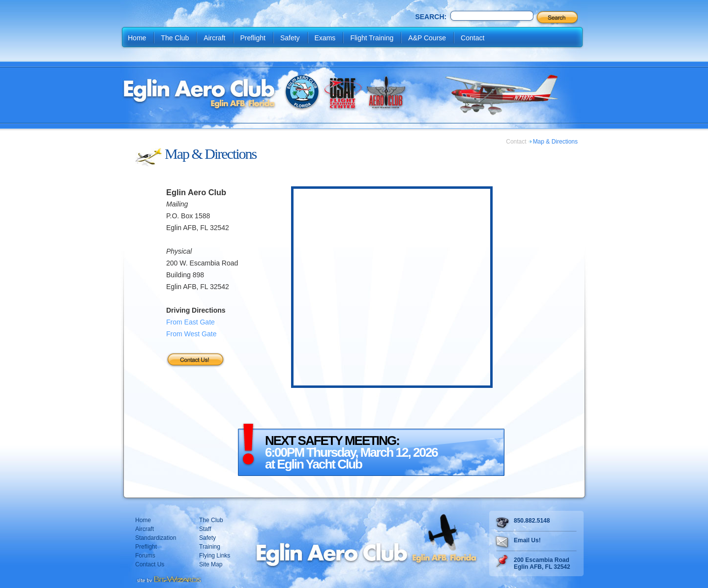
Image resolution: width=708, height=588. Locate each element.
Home (137, 38)
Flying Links (215, 556)
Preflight (253, 38)
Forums (145, 556)
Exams (325, 38)
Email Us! (527, 540)
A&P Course (427, 38)
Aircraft (214, 38)
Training (210, 547)
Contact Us (150, 564)
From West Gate (191, 334)
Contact (472, 38)
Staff (205, 529)
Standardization (156, 538)
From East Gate (191, 322)
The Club (175, 38)
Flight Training (372, 38)
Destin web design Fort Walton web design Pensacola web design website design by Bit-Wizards (168, 578)
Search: (431, 17)
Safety (290, 38)
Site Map (211, 564)
